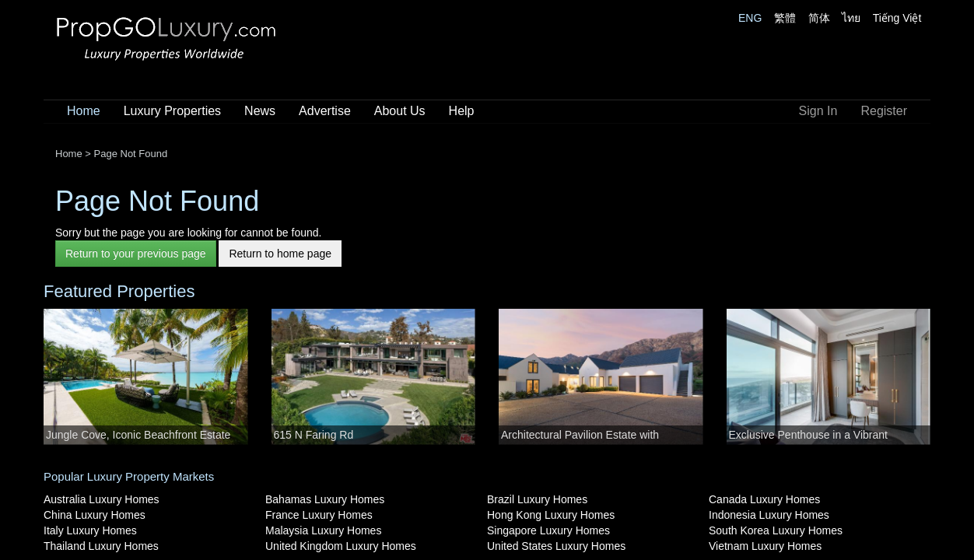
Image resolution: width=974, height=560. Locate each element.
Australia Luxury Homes (102, 499)
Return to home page (280, 254)
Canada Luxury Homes (764, 499)
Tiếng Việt (897, 18)
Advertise (325, 111)
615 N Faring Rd (314, 435)
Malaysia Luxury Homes (323, 530)
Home (84, 111)
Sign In (818, 111)
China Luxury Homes (95, 515)
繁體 (785, 18)
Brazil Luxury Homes (537, 499)
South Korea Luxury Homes (776, 530)
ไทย (851, 18)
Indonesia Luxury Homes (769, 515)
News (260, 111)
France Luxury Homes (319, 515)
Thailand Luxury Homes (101, 546)
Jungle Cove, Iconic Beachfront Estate (138, 435)
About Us (400, 111)
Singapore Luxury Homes (548, 530)
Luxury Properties (172, 111)
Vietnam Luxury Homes (765, 546)
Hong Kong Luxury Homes (551, 515)
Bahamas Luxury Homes (325, 499)
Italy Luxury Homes (90, 530)
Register (884, 111)
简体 (819, 18)
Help (462, 111)
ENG (750, 18)
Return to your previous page (136, 254)
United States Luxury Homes (556, 546)
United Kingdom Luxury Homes (341, 546)
